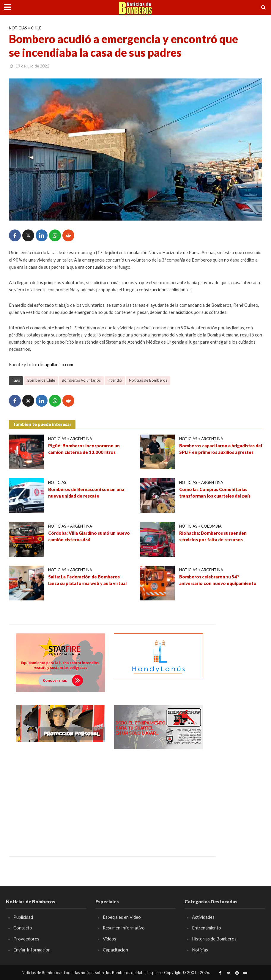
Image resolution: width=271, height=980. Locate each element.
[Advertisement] (60, 798)
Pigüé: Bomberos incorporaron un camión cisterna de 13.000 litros (84, 449)
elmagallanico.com (56, 364)
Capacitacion (115, 950)
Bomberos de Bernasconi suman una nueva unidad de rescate (86, 492)
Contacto (23, 928)
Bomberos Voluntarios (81, 380)
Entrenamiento (207, 928)
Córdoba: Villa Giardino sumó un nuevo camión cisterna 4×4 (89, 536)
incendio (115, 380)
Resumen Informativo (124, 928)
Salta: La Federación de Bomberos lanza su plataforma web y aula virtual (87, 580)
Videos (109, 939)
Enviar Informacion (32, 950)
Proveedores (26, 939)
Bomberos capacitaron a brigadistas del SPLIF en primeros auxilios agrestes (221, 449)
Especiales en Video (122, 917)
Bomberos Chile (41, 380)
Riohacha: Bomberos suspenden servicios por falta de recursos (213, 536)
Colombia (211, 526)
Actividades (203, 917)
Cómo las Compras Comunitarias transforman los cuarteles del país (215, 492)
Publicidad (23, 917)
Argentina (81, 439)
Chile (36, 28)
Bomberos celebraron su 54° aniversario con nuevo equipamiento (218, 580)
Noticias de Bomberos (148, 380)
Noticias (18, 28)
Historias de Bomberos (214, 939)
